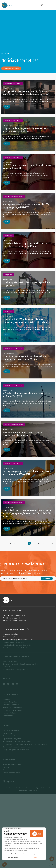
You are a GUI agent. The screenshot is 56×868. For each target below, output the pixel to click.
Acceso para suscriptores (12, 764)
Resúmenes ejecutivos (11, 705)
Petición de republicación (12, 773)
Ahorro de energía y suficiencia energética (18, 639)
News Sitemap (33, 790)
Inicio (3, 54)
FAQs (37, 788)
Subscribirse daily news (11, 68)
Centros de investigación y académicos (17, 747)
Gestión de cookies (46, 788)
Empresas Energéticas (11, 730)
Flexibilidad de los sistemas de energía (17, 645)
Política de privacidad (11, 788)
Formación (7, 667)
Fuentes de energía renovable (14, 642)
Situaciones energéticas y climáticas (16, 669)
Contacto (6, 767)
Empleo (6, 770)
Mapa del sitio (23, 790)
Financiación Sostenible (11, 736)
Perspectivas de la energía (12, 710)
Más (7, 107)
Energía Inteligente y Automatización (16, 750)
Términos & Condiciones (26, 788)
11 (39, 543)
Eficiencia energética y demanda (14, 637)
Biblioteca (9, 54)
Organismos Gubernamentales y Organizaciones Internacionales (26, 744)
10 (34, 543)
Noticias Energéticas (10, 702)
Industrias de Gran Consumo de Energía (17, 741)
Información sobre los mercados (14, 621)
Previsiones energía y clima (13, 618)
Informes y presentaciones (13, 707)
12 (44, 543)
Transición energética (11, 634)
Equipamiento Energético (12, 739)
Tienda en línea (8, 716)
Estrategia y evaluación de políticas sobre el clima (21, 664)
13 (48, 543)
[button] (44, 5)
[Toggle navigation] (52, 5)
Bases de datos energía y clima (14, 615)
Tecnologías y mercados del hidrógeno (17, 648)
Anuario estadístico (10, 713)
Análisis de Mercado (10, 661)
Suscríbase (47, 578)
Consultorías (7, 733)
